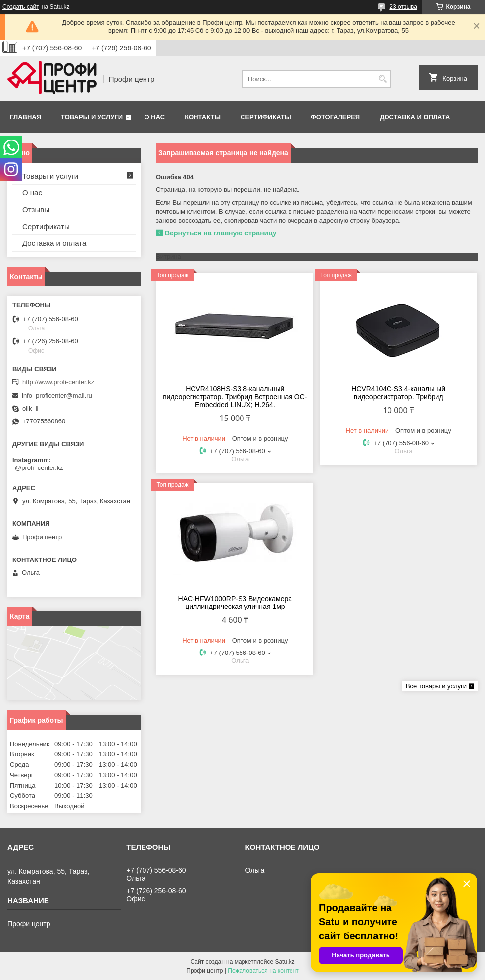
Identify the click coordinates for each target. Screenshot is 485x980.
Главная (25, 117)
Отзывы (36, 210)
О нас (155, 117)
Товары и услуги (92, 117)
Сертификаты (266, 117)
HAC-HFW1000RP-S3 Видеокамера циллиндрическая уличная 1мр (235, 603)
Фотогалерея (336, 117)
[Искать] (382, 79)
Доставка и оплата (415, 117)
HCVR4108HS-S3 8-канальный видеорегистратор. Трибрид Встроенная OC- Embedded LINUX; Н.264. (235, 397)
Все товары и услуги (436, 686)
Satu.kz (285, 962)
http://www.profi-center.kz (58, 382)
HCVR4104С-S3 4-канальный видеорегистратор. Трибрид (398, 393)
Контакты (203, 117)
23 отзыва (403, 7)
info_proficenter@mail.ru (57, 396)
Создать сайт (21, 7)
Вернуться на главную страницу (221, 233)
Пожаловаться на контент (263, 971)
